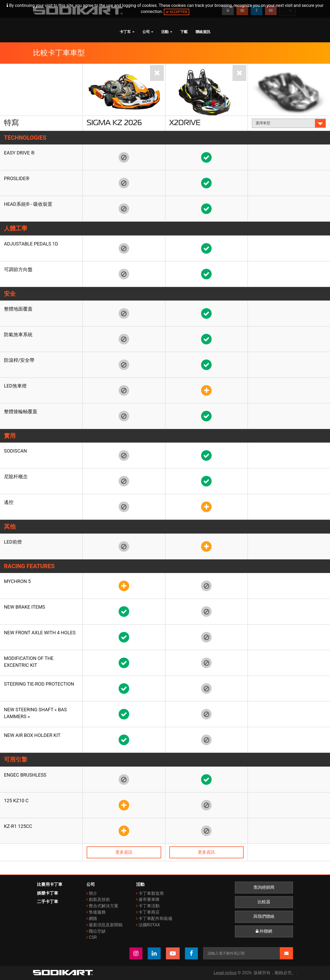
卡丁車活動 (149, 906)
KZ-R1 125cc (18, 826)
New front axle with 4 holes (40, 633)
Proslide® (17, 178)
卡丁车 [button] (127, 32)
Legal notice (225, 973)
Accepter (176, 12)
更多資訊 (124, 852)
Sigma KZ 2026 (114, 122)
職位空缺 (97, 931)
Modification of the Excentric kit (29, 662)
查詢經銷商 (264, 887)
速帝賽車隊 (149, 899)
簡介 (93, 893)
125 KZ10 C (16, 801)
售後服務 (97, 912)
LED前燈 (13, 542)
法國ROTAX (149, 925)
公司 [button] (148, 32)
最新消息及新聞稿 (106, 925)
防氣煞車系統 (18, 334)
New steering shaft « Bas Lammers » (35, 713)
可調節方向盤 (18, 269)
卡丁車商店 (149, 912)
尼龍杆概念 (16, 477)
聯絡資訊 (203, 32)
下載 (184, 32)
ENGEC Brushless (25, 775)
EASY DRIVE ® (19, 153)
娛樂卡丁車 (48, 893)
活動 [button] (167, 32)
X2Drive (185, 122)
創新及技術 (99, 899)
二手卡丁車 (48, 902)
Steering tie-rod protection (39, 684)
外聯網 (264, 931)
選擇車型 (289, 123)
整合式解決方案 (104, 906)
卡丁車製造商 (151, 893)
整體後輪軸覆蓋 (21, 411)
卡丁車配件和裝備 (155, 919)
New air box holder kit (32, 735)
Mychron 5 (17, 581)
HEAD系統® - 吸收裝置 (28, 204)
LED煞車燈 (15, 386)
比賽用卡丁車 (50, 884)
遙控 (9, 502)
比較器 (264, 902)
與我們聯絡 (264, 917)
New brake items (25, 607)
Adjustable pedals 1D (31, 244)
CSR (93, 937)
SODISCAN (15, 451)
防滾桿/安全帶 (19, 360)
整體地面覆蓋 (18, 309)
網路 (93, 919)
